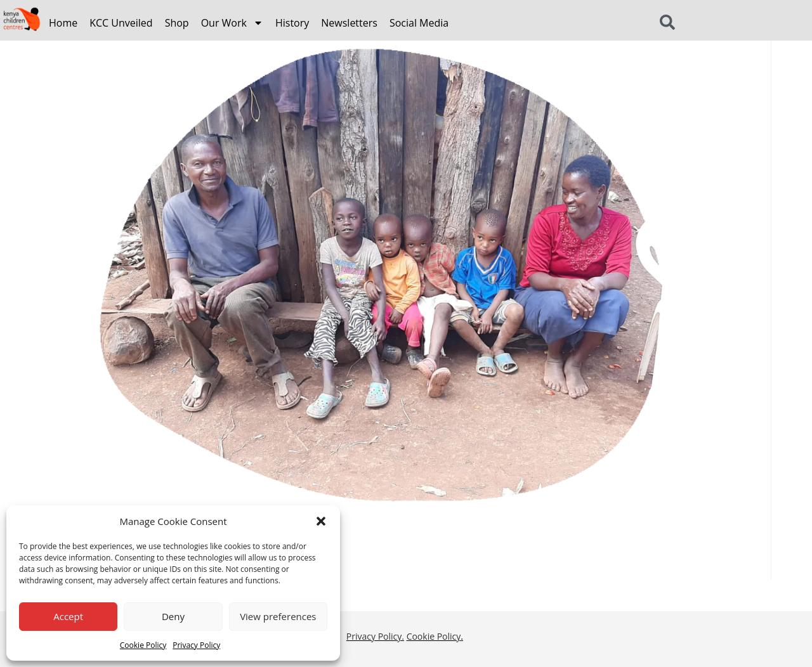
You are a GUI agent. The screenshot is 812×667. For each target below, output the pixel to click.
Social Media (419, 23)
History (292, 23)
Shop (177, 23)
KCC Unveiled (121, 23)
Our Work (232, 23)
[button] (321, 521)
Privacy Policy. (375, 636)
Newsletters (349, 23)
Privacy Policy (196, 645)
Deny (173, 616)
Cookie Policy (143, 645)
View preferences (278, 616)
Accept (68, 616)
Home (63, 23)
